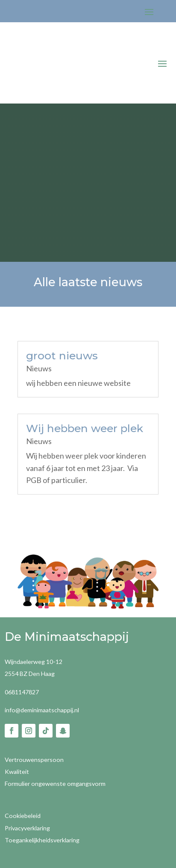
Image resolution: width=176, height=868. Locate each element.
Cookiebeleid (23, 816)
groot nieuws (62, 355)
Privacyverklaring (27, 828)
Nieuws (39, 368)
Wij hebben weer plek (85, 428)
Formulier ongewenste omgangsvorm (55, 784)
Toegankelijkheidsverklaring (42, 840)
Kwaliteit (17, 772)
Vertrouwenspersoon (34, 760)
